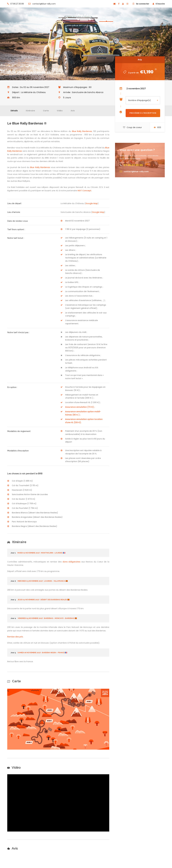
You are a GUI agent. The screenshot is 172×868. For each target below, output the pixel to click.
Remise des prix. (16, 637)
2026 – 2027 (106, 17)
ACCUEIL (64, 17)
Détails (14, 111)
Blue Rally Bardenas (82, 131)
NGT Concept (85, 190)
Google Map (92, 203)
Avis (73, 111)
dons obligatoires (72, 562)
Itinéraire (30, 111)
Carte (46, 111)
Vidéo (60, 111)
